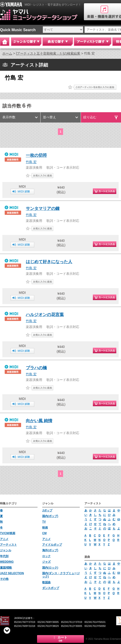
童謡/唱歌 (6, 568)
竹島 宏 (31, 162)
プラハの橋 (36, 368)
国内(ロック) (50, 568)
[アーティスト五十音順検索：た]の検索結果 (48, 53)
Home (5, 42)
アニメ (4, 539)
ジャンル (6, 550)
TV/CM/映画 (8, 533)
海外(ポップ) (50, 550)
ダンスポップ (51, 588)
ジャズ (46, 562)
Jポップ (47, 510)
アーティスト (8, 545)
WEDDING (7, 562)
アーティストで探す (93, 42)
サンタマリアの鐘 (43, 208)
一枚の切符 (36, 155)
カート (60, 639)
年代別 (4, 556)
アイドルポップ (52, 545)
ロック (46, 556)
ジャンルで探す (26, 42)
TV (44, 522)
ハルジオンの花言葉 (45, 315)
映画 (45, 528)
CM (44, 533)
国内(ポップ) (50, 516)
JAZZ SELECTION (12, 573)
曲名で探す (58, 42)
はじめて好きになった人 (49, 262)
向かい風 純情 (39, 421)
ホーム (7, 53)
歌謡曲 (46, 582)
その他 (4, 579)
